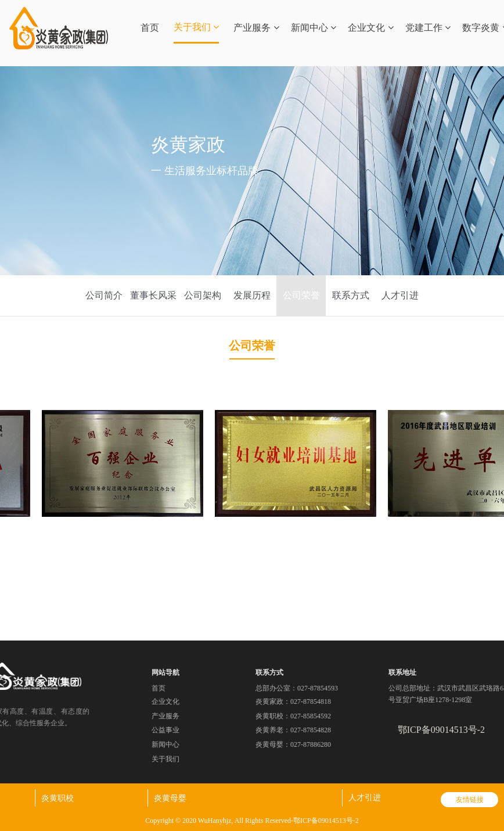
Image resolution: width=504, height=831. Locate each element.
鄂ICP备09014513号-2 (441, 730)
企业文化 (370, 28)
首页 (150, 28)
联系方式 (351, 295)
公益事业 (165, 730)
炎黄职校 (57, 798)
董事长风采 (153, 295)
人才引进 (400, 295)
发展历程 (252, 295)
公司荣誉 (301, 295)
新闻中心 (314, 28)
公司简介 (104, 295)
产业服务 (256, 28)
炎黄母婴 (170, 798)
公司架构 (203, 295)
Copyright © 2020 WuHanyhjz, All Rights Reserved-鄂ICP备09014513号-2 (252, 821)
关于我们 (196, 27)
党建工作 (428, 28)
